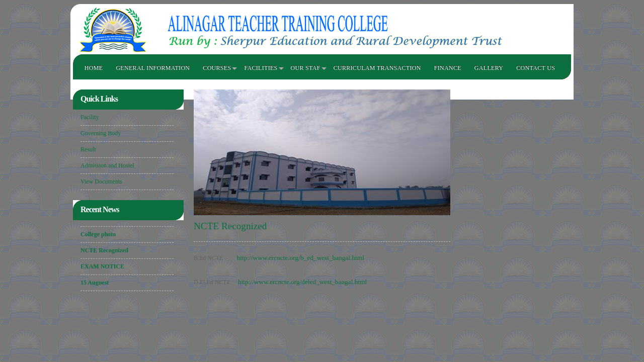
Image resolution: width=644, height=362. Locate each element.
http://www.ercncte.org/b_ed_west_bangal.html (301, 258)
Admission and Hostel (107, 165)
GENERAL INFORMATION (153, 68)
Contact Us (536, 68)
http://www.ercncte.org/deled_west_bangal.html (302, 282)
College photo (98, 235)
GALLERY (489, 68)
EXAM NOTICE (102, 267)
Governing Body (101, 133)
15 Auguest (95, 283)
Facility (90, 117)
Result (88, 149)
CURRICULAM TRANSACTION (377, 68)
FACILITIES (261, 68)
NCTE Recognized (104, 251)
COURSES (217, 68)
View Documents (101, 182)
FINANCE (448, 68)
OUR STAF (306, 68)
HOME (94, 68)
